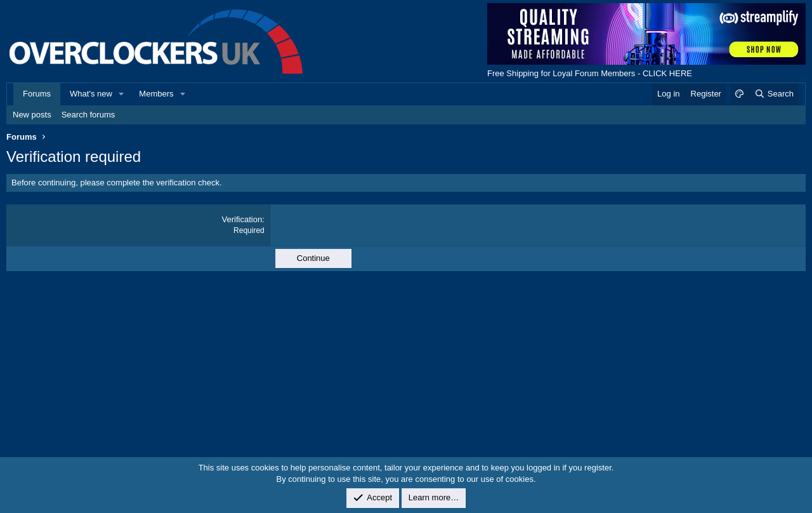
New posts (32, 115)
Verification (242, 219)
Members (156, 94)
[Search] (774, 94)
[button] (122, 94)
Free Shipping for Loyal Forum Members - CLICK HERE (590, 73)
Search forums (88, 115)
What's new (91, 94)
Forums (37, 94)
